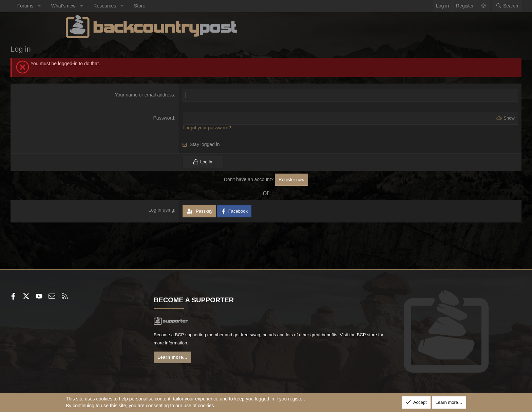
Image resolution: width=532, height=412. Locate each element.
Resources (160, 6)
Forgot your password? (225, 128)
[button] (95, 6)
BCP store (243, 344)
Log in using (180, 210)
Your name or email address (163, 95)
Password (182, 118)
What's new (119, 6)
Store (195, 6)
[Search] (452, 6)
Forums (81, 6)
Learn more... (202, 359)
